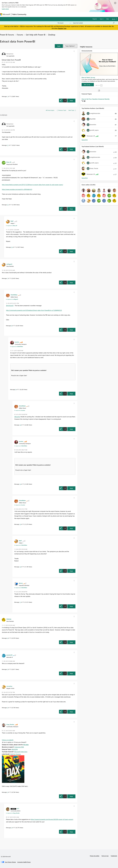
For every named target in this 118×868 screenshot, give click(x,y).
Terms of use (105, 856)
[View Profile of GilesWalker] (14, 295)
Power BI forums (7, 35)
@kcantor (17, 417)
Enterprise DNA (19, 747)
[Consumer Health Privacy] (24, 862)
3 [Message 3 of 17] (12, 828)
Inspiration (39, 14)
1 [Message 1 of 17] (7, 96)
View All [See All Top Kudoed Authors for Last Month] (85, 178)
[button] (59, 46)
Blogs (63, 14)
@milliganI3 (10, 306)
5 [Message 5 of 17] (7, 669)
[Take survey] (88, 85)
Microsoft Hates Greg (21, 752)
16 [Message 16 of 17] (12, 247)
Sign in (102, 19)
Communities (54, 14)
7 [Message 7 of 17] (7, 278)
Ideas (46, 14)
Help (108, 19)
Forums (30, 14)
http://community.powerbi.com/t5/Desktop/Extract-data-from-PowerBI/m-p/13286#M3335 (34, 310)
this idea (26, 745)
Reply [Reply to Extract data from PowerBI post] (71, 101)
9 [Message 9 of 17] (16, 389)
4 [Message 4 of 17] (7, 708)
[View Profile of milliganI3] (9, 264)
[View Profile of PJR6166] (9, 619)
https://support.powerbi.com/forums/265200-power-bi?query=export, (52, 819)
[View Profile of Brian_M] (9, 162)
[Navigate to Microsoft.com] (5, 14)
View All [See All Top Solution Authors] (85, 140)
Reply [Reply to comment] (71, 149)
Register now (62, 28)
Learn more (5, 9)
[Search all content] (94, 23)
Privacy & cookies (95, 856)
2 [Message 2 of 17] (7, 792)
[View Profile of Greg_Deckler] (10, 724)
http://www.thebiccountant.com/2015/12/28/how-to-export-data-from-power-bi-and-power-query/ (32, 185)
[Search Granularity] (64, 23)
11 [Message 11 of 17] (20, 602)
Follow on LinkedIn (8, 740)
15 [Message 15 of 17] (8, 205)
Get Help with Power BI (36, 35)
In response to (12, 226)
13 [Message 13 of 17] (20, 524)
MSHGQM (15, 749)
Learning (70, 14)
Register (95, 19)
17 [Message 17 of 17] (8, 145)
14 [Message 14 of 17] (20, 567)
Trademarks (114, 856)
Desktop (52, 35)
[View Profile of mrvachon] (9, 686)
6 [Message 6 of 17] (7, 638)
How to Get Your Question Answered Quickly (96, 99)
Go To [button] (114, 19)
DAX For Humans (16, 754)
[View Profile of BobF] (12, 221)
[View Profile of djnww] (21, 583)
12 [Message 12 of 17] (20, 484)
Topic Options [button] (70, 46)
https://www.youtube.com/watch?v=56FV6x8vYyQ (17, 189)
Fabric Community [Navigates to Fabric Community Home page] (19, 14)
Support (77, 14)
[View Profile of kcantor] (17, 342)
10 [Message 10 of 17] (20, 425)
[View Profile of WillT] (18, 809)
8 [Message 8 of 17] (12, 326)
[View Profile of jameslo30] (9, 655)
